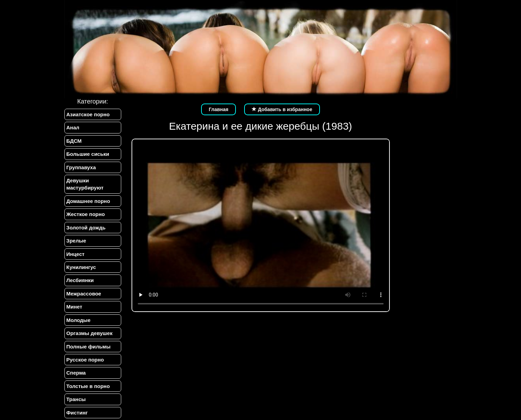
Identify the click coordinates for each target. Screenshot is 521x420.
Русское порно (85, 360)
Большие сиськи (88, 154)
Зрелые (76, 241)
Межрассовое (84, 294)
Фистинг (77, 413)
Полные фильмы (88, 347)
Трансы (76, 399)
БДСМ (74, 141)
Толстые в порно (88, 386)
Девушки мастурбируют (85, 184)
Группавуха (81, 167)
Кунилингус (81, 267)
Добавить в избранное (282, 109)
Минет (74, 307)
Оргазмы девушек (90, 333)
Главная (218, 109)
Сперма (76, 373)
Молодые (79, 320)
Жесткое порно (86, 214)
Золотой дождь (86, 228)
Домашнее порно (88, 201)
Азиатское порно (88, 114)
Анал (73, 127)
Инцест (76, 254)
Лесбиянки (80, 280)
